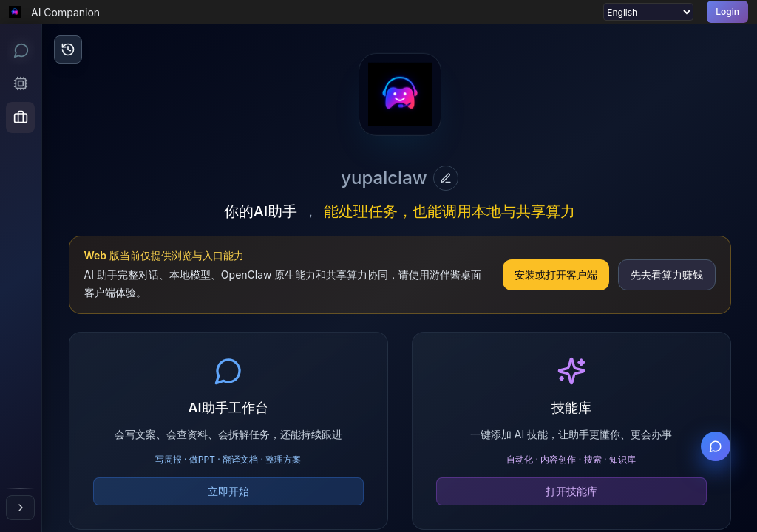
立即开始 (228, 491)
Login (727, 11)
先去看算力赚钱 (667, 274)
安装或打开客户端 (556, 274)
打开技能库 (571, 491)
